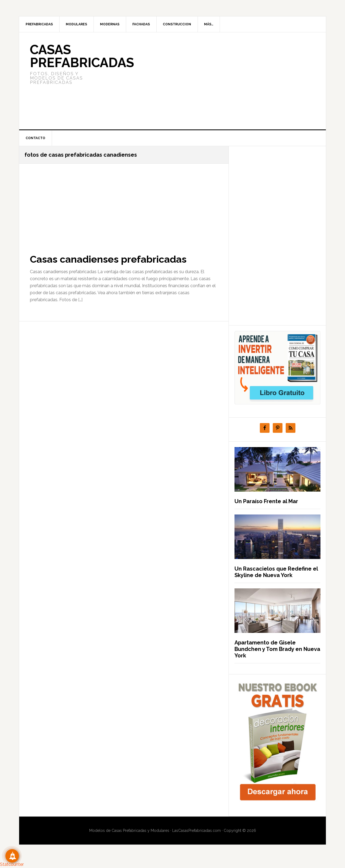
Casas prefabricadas (82, 56)
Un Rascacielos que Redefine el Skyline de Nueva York (276, 572)
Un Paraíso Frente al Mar (266, 501)
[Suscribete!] (12, 856)
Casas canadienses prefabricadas (108, 259)
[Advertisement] (213, 81)
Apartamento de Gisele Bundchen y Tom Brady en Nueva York (277, 649)
